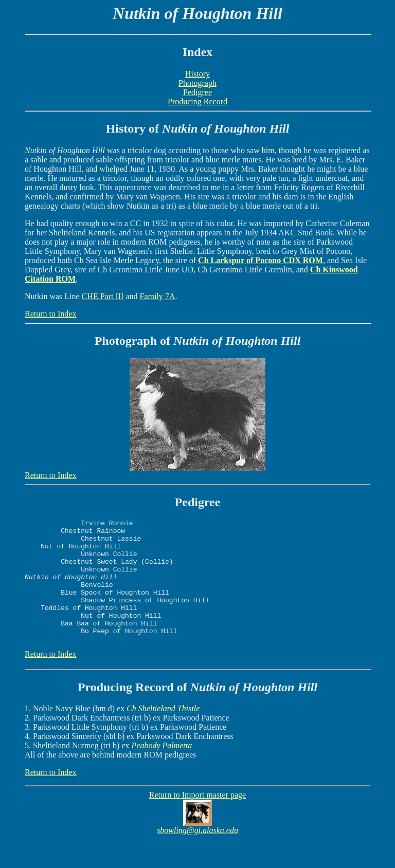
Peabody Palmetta (162, 770)
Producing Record (197, 101)
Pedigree (197, 92)
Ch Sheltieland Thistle (163, 733)
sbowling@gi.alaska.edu (197, 855)
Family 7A (158, 296)
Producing (105, 712)
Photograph (197, 83)
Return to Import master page (197, 819)
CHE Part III (103, 296)
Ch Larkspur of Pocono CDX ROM (261, 260)
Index (198, 52)
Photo (110, 341)
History (197, 74)
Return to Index (50, 314)
